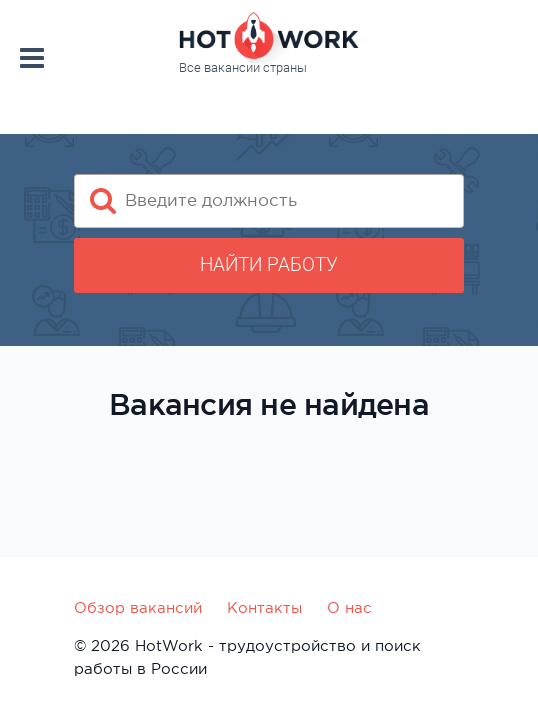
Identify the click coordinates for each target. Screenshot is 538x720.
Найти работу (269, 264)
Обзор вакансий (138, 607)
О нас (349, 607)
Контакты (264, 607)
